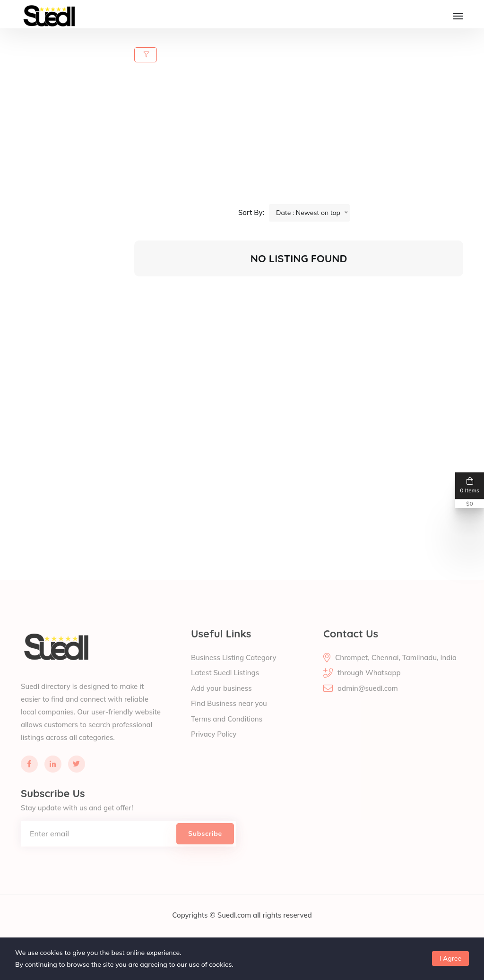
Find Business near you (229, 715)
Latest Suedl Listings (225, 684)
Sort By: (251, 212)
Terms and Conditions (227, 730)
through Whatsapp (369, 684)
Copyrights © (194, 926)
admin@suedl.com (368, 699)
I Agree (450, 958)
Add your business (221, 699)
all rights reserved (282, 926)
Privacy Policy (214, 745)
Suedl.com (235, 926)
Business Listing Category (233, 668)
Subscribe (205, 844)
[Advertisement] (304, 138)
